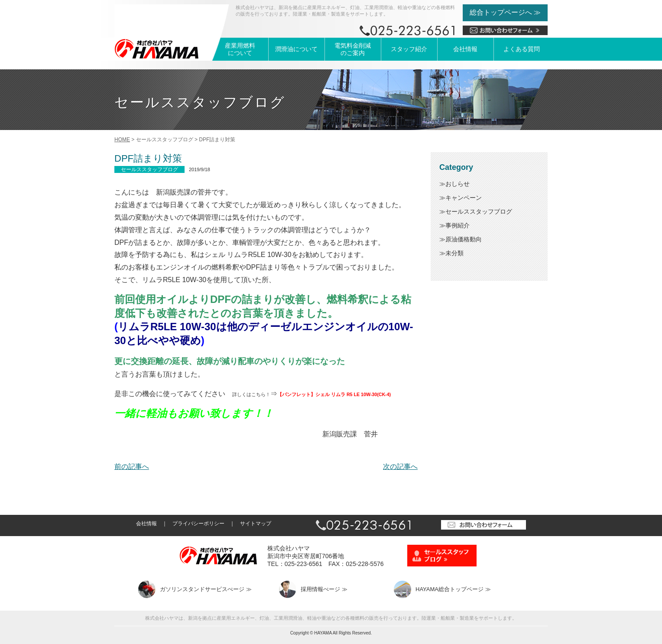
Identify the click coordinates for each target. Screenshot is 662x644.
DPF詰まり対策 (148, 158)
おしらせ (458, 184)
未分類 (454, 253)
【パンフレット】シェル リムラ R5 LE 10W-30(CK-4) (334, 394)
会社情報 (465, 49)
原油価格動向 (464, 239)
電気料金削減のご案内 (353, 49)
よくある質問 (522, 49)
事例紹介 (458, 225)
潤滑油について (296, 49)
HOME (122, 140)
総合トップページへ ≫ (505, 12)
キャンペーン (464, 198)
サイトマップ (256, 524)
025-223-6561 (303, 564)
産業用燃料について (240, 49)
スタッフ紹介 (409, 49)
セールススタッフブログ (479, 211)
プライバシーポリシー (198, 524)
